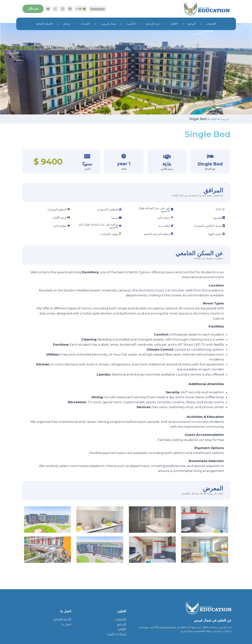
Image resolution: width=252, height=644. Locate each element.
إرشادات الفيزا (117, 634)
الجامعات (211, 24)
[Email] (48, 9)
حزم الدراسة (153, 24)
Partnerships (98, 9)
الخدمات (85, 24)
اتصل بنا (66, 624)
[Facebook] (70, 9)
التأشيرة (131, 24)
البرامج (192, 24)
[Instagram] (63, 9)
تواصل (67, 24)
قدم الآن (33, 9)
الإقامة (174, 24)
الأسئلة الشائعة (44, 24)
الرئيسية (223, 119)
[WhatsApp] (55, 9)
